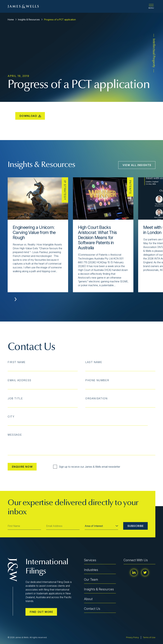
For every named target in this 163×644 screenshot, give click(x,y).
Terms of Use (149, 637)
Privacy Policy (133, 637)
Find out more (41, 612)
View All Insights (137, 165)
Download (30, 116)
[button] (16, 299)
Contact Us (92, 609)
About (88, 599)
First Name (17, 362)
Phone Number (97, 380)
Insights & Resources (29, 19)
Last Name (94, 362)
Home (11, 19)
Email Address (19, 380)
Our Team (91, 580)
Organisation (96, 398)
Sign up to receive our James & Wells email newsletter (87, 467)
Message (15, 435)
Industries (91, 570)
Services (90, 560)
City (11, 417)
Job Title (15, 398)
